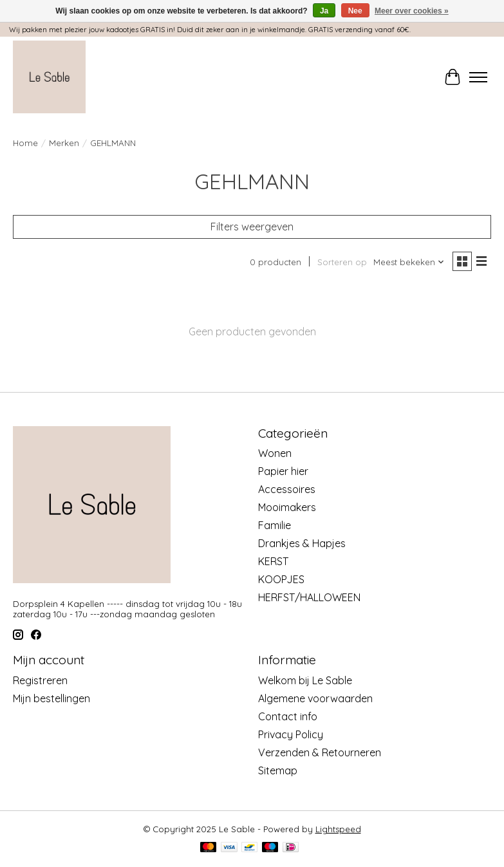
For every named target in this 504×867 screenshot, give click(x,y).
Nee (355, 11)
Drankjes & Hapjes (302, 543)
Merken (64, 143)
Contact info (288, 716)
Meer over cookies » (412, 11)
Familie (275, 525)
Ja (324, 11)
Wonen (275, 453)
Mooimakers (287, 507)
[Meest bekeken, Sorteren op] (409, 262)
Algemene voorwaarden (315, 698)
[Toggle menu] (478, 77)
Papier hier (283, 471)
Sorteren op (342, 262)
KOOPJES (281, 579)
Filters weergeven (252, 227)
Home (25, 143)
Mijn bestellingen (51, 698)
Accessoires (287, 489)
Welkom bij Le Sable (305, 680)
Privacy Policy (291, 734)
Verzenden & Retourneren (320, 752)
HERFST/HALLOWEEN (309, 597)
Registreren (40, 680)
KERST (273, 561)
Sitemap (278, 770)
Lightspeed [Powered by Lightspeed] (338, 829)
